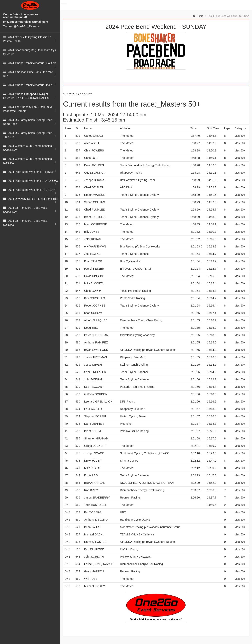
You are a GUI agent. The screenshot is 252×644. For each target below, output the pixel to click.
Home (198, 16)
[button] (64, 5)
